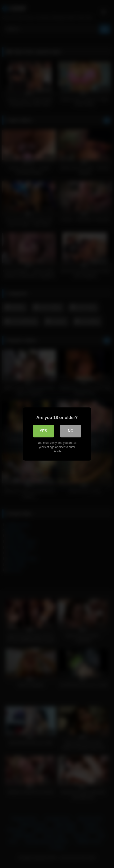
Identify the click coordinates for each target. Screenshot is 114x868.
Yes (43, 431)
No (71, 431)
